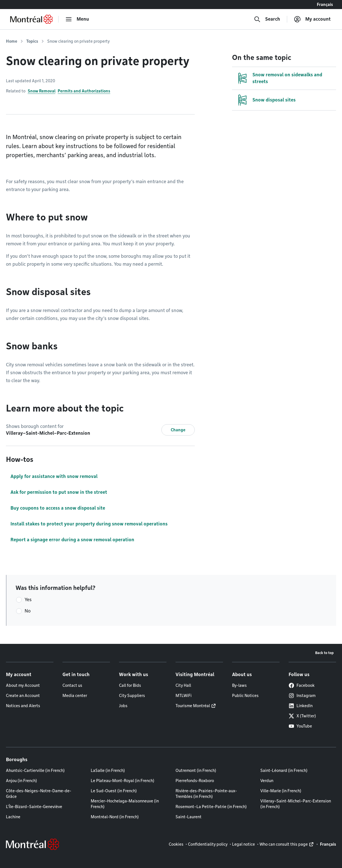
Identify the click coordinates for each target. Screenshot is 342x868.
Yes (28, 600)
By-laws (239, 685)
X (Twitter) (302, 716)
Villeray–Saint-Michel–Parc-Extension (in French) (296, 804)
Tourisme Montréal (193, 706)
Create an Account (23, 696)
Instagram (302, 696)
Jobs (123, 706)
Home (12, 41)
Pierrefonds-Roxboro (195, 781)
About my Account (23, 685)
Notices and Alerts (23, 706)
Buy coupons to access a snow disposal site (58, 508)
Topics (32, 41)
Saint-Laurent (189, 817)
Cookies (176, 844)
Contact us (72, 685)
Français (325, 5)
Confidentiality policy (208, 844)
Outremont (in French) (196, 770)
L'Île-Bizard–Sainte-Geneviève (34, 807)
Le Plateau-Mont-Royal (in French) (123, 781)
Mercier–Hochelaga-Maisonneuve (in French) (125, 804)
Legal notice (243, 844)
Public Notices (245, 696)
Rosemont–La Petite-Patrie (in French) (211, 807)
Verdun (267, 781)
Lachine (13, 817)
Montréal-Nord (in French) (115, 817)
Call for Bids (130, 685)
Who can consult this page (284, 844)
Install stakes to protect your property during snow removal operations (89, 524)
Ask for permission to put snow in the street (59, 492)
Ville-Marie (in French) (281, 791)
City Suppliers (132, 696)
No (28, 611)
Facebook (302, 685)
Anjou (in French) (21, 781)
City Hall (183, 685)
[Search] (267, 19)
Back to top (324, 653)
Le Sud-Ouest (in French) (114, 791)
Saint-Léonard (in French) (284, 770)
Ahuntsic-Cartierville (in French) (35, 770)
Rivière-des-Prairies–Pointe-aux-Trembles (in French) (206, 794)
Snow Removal (42, 91)
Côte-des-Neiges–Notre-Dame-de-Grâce (39, 794)
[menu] (77, 19)
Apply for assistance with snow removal (54, 476)
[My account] (312, 19)
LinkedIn (301, 706)
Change (178, 430)
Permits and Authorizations (84, 91)
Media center (75, 696)
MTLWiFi (184, 696)
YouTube (300, 726)
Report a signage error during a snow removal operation (72, 540)
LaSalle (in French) (108, 770)
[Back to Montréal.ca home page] (31, 19)
